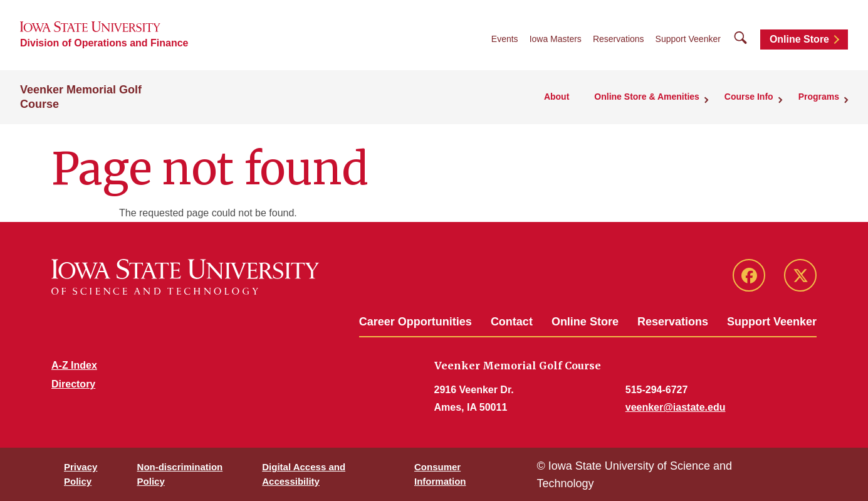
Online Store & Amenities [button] (647, 97)
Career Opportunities (416, 322)
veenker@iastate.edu (676, 407)
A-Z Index (74, 365)
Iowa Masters (556, 39)
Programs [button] (819, 97)
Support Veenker (688, 39)
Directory (73, 384)
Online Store (799, 39)
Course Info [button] (749, 97)
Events (505, 39)
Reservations (619, 39)
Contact (512, 322)
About (557, 97)
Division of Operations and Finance (104, 43)
